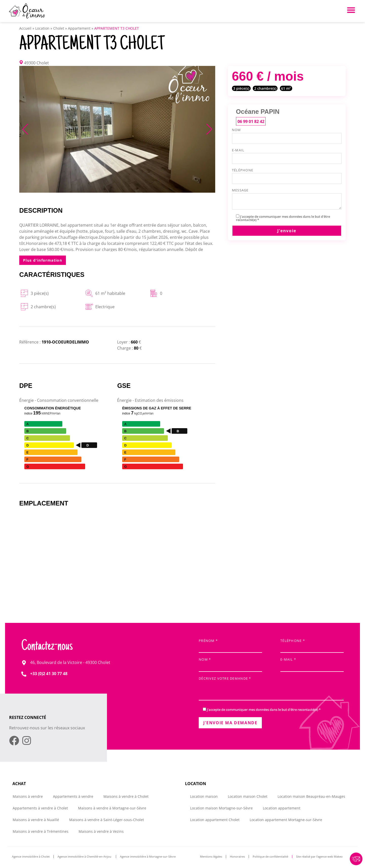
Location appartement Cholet (215, 820)
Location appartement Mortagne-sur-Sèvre (286, 820)
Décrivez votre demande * (271, 689)
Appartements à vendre (73, 796)
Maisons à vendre (28, 796)
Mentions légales (211, 856)
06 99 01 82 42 (251, 121)
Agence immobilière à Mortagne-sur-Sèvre (148, 856)
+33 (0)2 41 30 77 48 (49, 674)
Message (287, 199)
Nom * (230, 663)
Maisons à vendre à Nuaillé (36, 820)
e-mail (287, 155)
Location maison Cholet (248, 796)
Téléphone (287, 175)
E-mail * (312, 663)
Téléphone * (312, 645)
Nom (287, 135)
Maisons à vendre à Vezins (101, 831)
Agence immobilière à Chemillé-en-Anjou (85, 856)
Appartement (79, 28)
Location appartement (282, 808)
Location (42, 28)
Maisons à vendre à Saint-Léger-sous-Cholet (107, 820)
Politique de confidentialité (270, 856)
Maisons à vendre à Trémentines (41, 831)
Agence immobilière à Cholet (31, 856)
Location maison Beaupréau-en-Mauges (311, 796)
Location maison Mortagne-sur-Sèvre (221, 808)
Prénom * (230, 645)
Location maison (204, 796)
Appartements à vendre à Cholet (40, 808)
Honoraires (237, 856)
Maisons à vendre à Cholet (126, 796)
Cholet (59, 28)
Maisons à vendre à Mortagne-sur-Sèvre (112, 808)
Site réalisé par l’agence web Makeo (319, 856)
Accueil (25, 28)
